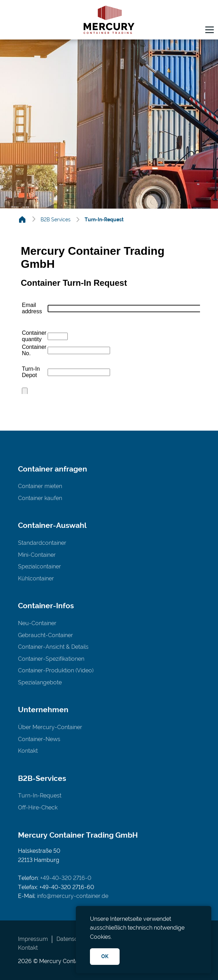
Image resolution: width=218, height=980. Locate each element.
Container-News (39, 739)
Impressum (33, 939)
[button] (210, 31)
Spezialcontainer (40, 566)
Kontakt (28, 751)
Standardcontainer (42, 543)
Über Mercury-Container (50, 727)
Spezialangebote (40, 682)
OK (105, 956)
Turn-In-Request (40, 796)
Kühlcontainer (36, 578)
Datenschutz (73, 939)
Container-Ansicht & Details (53, 647)
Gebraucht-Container (46, 635)
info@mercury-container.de (73, 896)
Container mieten (40, 486)
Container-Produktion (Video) (56, 670)
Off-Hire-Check (38, 808)
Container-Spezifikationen (51, 659)
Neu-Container (37, 623)
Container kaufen (40, 498)
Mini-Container (37, 555)
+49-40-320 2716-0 (66, 878)
